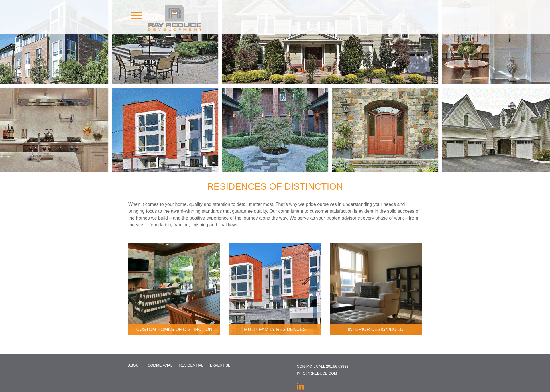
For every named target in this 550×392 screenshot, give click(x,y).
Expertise (220, 365)
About (135, 365)
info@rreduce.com (317, 373)
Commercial (160, 365)
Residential (191, 365)
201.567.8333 (337, 366)
